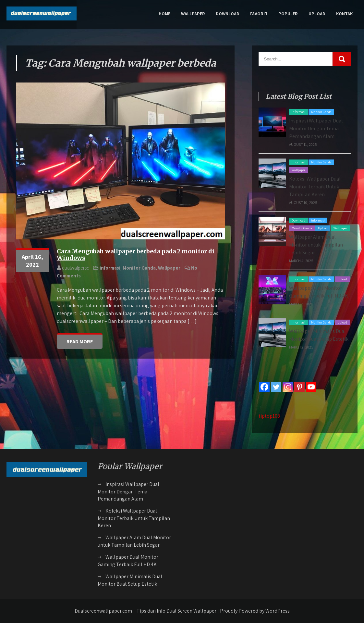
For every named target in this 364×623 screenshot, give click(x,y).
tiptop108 (269, 416)
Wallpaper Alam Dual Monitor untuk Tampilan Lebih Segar (316, 245)
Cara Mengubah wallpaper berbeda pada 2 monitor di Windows (136, 254)
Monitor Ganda (139, 268)
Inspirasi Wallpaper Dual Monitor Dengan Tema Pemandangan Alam (316, 128)
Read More (80, 342)
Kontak (344, 14)
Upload (317, 14)
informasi (110, 268)
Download (228, 14)
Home (164, 14)
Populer (288, 14)
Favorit (259, 14)
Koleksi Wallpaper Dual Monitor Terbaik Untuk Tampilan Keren (315, 187)
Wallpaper (193, 14)
